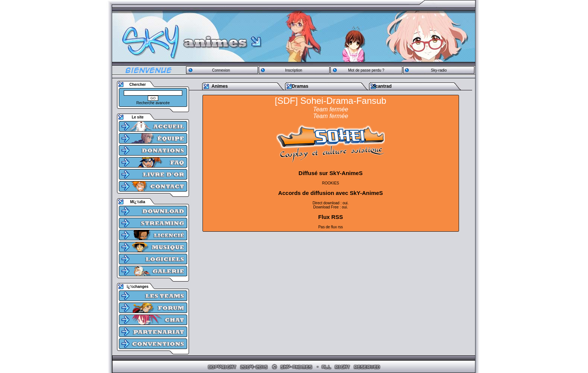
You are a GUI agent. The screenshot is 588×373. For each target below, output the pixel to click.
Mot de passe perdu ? (366, 70)
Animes (220, 86)
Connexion (221, 70)
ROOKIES (331, 183)
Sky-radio (439, 70)
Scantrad (382, 86)
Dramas (300, 86)
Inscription (294, 70)
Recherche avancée (153, 103)
